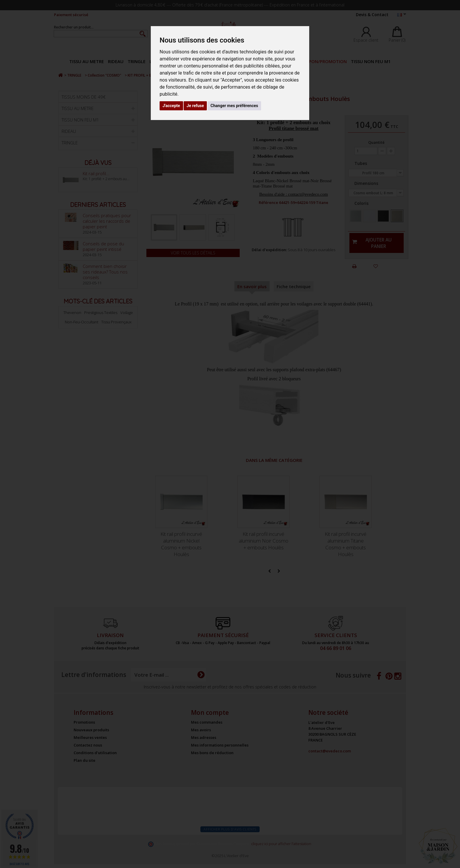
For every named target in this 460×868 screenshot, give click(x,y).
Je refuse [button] (195, 106)
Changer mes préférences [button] (234, 106)
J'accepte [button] (171, 106)
